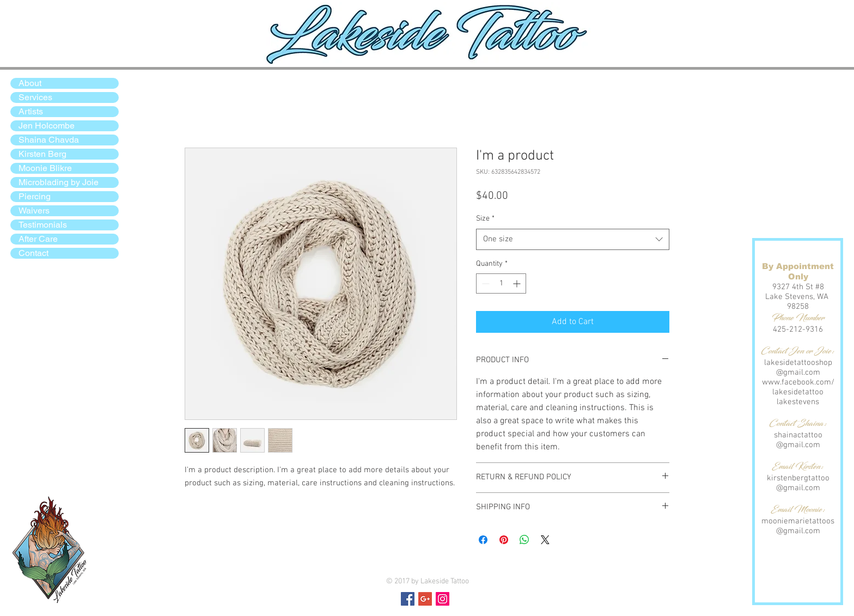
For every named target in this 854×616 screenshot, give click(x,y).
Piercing (35, 196)
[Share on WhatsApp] (524, 540)
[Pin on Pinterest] (504, 540)
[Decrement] (484, 283)
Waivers (34, 211)
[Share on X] (545, 540)
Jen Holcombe (47, 126)
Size (485, 219)
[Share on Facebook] (483, 540)
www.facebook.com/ (798, 382)
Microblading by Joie (59, 182)
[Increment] (518, 283)
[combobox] (573, 239)
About (30, 83)
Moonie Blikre (45, 168)
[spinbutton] (501, 283)
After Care (38, 239)
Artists (31, 111)
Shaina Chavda (49, 140)
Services (35, 97)
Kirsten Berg (42, 154)
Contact (33, 253)
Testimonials (43, 225)
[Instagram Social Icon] (443, 599)
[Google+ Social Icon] (425, 599)
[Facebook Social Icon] (408, 599)
